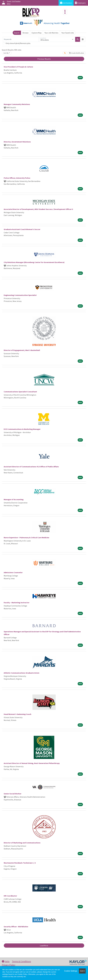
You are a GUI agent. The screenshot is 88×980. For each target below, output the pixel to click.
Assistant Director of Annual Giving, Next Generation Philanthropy (32, 763)
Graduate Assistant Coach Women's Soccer (22, 229)
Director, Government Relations (17, 142)
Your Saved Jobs (68, 33)
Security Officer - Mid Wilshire (16, 927)
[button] (83, 39)
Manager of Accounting (14, 499)
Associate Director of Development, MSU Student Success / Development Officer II (38, 209)
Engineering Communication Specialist (20, 295)
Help (6, 961)
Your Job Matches (51, 33)
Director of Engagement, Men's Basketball (22, 350)
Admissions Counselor (13, 572)
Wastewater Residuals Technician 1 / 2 (20, 863)
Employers (80, 3)
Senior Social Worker (12, 794)
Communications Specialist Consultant (20, 392)
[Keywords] (21, 39)
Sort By (6, 53)
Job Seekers (66, 3)
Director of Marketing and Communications (22, 843)
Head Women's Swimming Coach (17, 714)
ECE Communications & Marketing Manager (22, 429)
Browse (26, 33)
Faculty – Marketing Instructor (17, 603)
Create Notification (77, 53)
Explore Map (37, 33)
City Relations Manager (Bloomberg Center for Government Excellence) (34, 262)
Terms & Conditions (21, 961)
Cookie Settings (71, 971)
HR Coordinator (10, 896)
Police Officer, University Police (17, 178)
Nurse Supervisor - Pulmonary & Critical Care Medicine (26, 537)
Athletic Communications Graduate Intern (22, 673)
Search (17, 33)
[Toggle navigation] (65, 12)
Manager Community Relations (17, 104)
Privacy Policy (9, 965)
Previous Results (44, 59)
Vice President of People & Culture (18, 67)
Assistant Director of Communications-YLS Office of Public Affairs (31, 467)
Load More (44, 946)
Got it (82, 971)
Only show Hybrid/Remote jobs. (18, 43)
